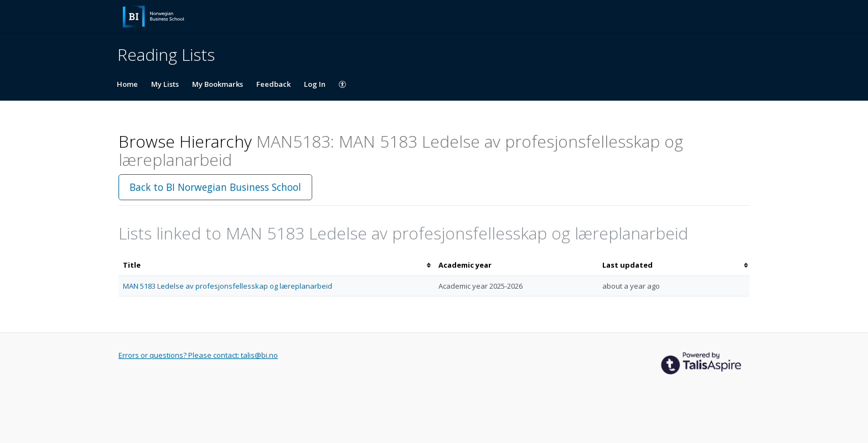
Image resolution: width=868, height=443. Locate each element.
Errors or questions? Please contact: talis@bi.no (198, 355)
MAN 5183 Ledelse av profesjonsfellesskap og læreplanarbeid (228, 286)
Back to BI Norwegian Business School (215, 187)
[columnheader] (276, 265)
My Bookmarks (218, 84)
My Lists (165, 84)
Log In (315, 84)
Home (127, 84)
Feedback (273, 84)
